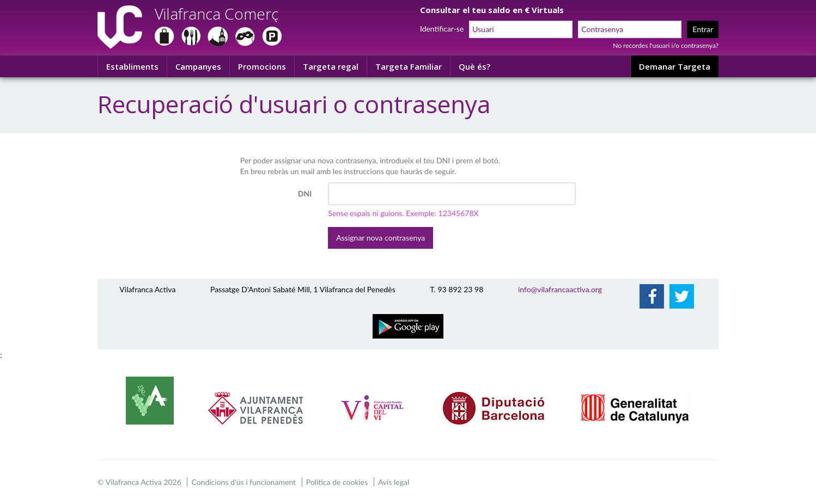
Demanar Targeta (675, 66)
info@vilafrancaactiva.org (560, 289)
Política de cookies (337, 482)
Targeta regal (331, 66)
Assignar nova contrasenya (380, 238)
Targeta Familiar (409, 66)
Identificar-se (442, 29)
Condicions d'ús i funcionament (243, 482)
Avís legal (394, 482)
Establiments (132, 66)
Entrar (703, 29)
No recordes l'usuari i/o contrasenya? (666, 45)
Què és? (474, 66)
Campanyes (198, 66)
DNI (305, 193)
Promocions (262, 66)
